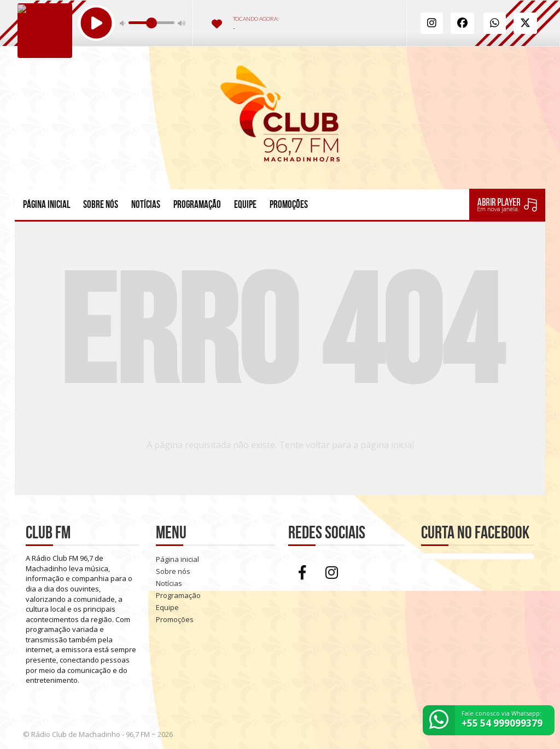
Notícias (146, 204)
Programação (197, 204)
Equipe (245, 204)
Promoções (289, 204)
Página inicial (46, 204)
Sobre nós (101, 204)
